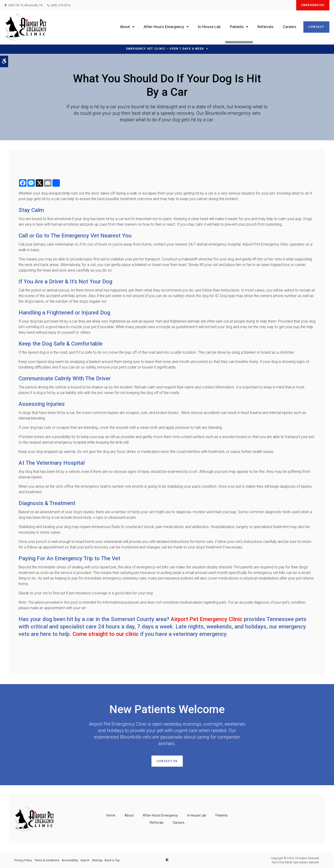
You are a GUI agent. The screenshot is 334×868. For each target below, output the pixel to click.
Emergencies (313, 5)
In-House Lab (209, 27)
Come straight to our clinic (106, 634)
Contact (316, 27)
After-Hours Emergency (164, 27)
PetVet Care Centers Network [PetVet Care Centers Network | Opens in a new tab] (302, 862)
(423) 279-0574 (60, 5)
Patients (237, 27)
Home (111, 815)
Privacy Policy (23, 860)
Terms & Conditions (47, 860)
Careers (290, 27)
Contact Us (167, 761)
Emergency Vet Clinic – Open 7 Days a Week (165, 49)
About (125, 27)
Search (85, 860)
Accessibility (70, 860)
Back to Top (112, 860)
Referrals (265, 27)
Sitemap (97, 860)
